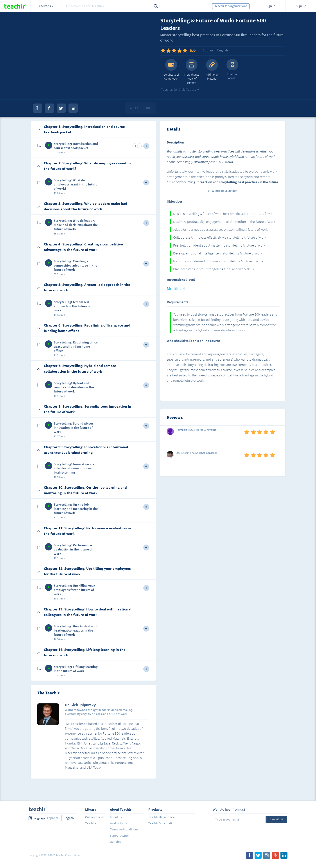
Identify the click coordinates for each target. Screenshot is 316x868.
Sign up (301, 6)
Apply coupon (140, 108)
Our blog (116, 842)
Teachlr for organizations (231, 6)
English (69, 818)
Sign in (270, 6)
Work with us (118, 823)
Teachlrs (91, 823)
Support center (120, 835)
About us (116, 817)
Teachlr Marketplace (162, 817)
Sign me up (276, 819)
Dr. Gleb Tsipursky (80, 705)
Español (53, 818)
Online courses (95, 817)
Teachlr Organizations (162, 823)
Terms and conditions (124, 829)
